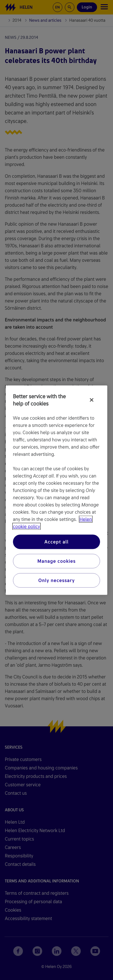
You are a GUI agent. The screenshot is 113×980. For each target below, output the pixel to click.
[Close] (92, 400)
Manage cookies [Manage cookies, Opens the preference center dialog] (56, 561)
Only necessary (56, 580)
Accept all (56, 542)
